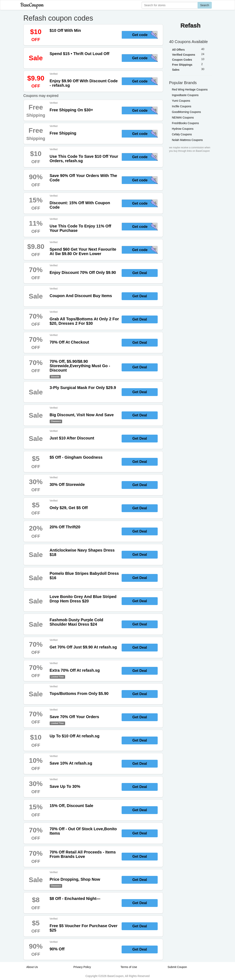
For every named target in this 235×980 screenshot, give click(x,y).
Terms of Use (129, 967)
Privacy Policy (82, 967)
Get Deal (140, 273)
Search (205, 5)
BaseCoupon (32, 5)
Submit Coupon (177, 967)
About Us (32, 967)
